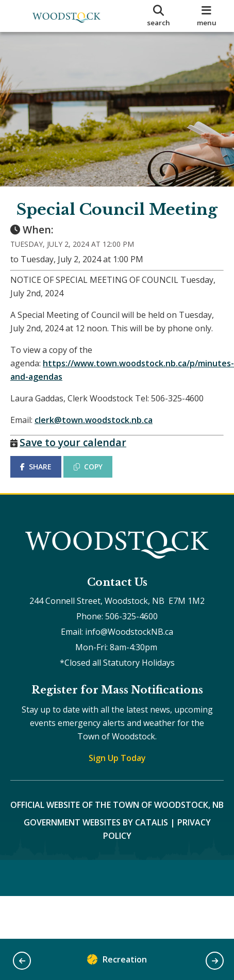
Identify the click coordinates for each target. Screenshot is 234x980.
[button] (22, 961)
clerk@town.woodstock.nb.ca (94, 420)
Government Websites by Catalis (96, 822)
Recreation (117, 962)
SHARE (36, 467)
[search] (158, 16)
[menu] (206, 16)
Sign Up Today (117, 758)
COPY (88, 467)
